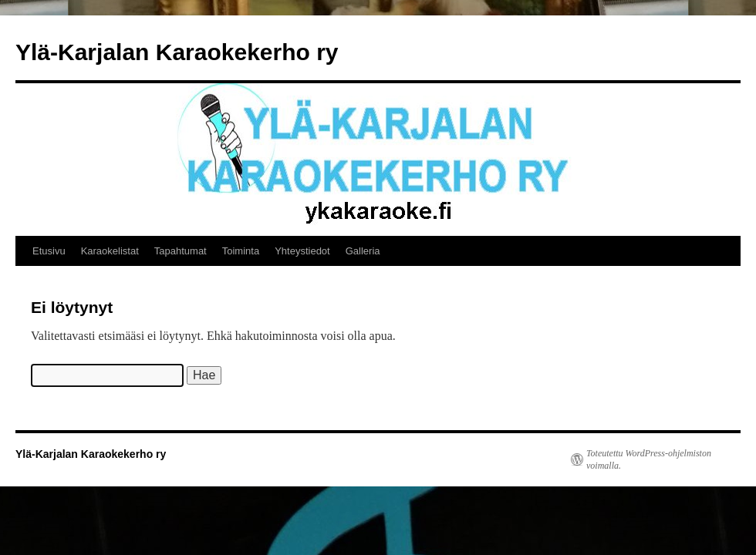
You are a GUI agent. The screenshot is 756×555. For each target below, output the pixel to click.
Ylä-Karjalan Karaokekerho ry (177, 52)
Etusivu (49, 251)
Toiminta (241, 251)
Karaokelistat (110, 251)
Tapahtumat (181, 251)
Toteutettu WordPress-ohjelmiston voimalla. (649, 459)
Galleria (363, 251)
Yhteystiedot (302, 251)
